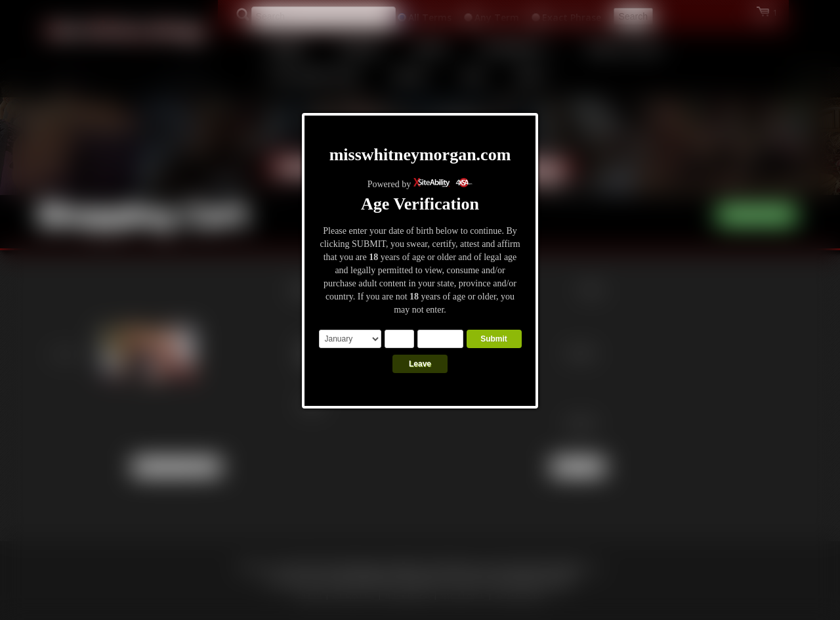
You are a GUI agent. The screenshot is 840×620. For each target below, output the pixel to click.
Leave (420, 364)
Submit (494, 339)
